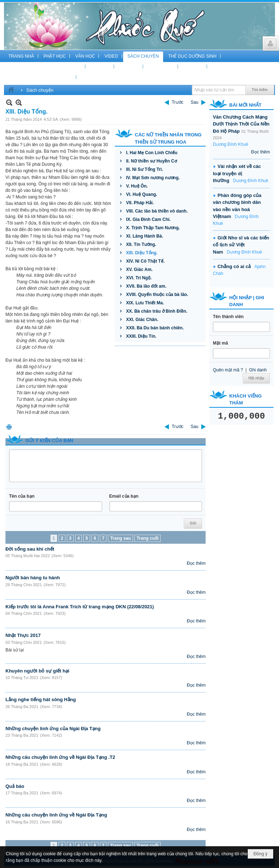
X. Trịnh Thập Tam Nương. (153, 228)
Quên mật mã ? (228, 370)
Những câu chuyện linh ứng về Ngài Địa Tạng (56, 815)
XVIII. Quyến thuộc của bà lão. (157, 295)
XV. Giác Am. (139, 270)
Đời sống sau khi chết (30, 549)
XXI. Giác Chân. (142, 320)
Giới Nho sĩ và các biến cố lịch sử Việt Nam (241, 245)
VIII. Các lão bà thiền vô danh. (157, 211)
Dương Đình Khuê (231, 144)
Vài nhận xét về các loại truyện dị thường (237, 173)
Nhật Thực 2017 (23, 635)
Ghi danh (258, 370)
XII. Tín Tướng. (141, 244)
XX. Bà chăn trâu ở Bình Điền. (157, 311)
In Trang (9, 427)
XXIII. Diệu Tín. (141, 336)
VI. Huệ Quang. (142, 194)
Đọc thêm (196, 563)
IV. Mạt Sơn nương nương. (153, 178)
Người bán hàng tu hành (33, 578)
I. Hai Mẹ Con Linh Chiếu (152, 153)
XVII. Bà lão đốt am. (146, 286)
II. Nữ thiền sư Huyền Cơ (151, 161)
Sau (195, 102)
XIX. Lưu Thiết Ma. (145, 303)
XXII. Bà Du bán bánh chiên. (155, 328)
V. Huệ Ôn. (137, 186)
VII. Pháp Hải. (140, 203)
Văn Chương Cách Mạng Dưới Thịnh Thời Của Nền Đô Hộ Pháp (241, 124)
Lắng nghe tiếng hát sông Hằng (41, 700)
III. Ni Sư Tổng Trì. (145, 169)
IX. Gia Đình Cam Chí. (148, 219)
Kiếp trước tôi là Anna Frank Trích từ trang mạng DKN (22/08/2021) (80, 607)
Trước (178, 102)
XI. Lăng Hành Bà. (145, 236)
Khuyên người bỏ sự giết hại (37, 671)
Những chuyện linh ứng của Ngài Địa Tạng (53, 729)
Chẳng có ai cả (234, 266)
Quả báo (15, 786)
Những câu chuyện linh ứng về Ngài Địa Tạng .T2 (60, 757)
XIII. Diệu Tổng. (142, 253)
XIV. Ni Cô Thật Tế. (145, 261)
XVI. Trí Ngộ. (139, 278)
